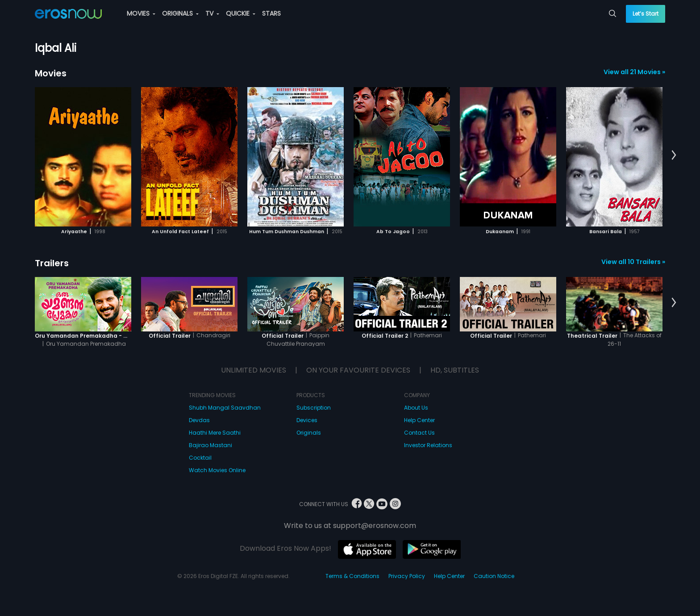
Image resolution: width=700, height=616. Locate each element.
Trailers (52, 263)
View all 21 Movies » (634, 72)
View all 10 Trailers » (633, 262)
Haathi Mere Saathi (215, 433)
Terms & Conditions (352, 576)
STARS (271, 13)
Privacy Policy (407, 576)
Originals (309, 433)
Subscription (314, 408)
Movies (51, 73)
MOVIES (141, 13)
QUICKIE (241, 13)
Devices (307, 420)
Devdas (199, 420)
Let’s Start (646, 14)
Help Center (419, 420)
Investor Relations (428, 445)
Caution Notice (494, 576)
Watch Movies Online (217, 470)
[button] (674, 155)
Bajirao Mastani (210, 445)
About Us (416, 408)
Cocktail (200, 458)
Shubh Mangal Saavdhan (225, 408)
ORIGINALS (180, 13)
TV (212, 13)
